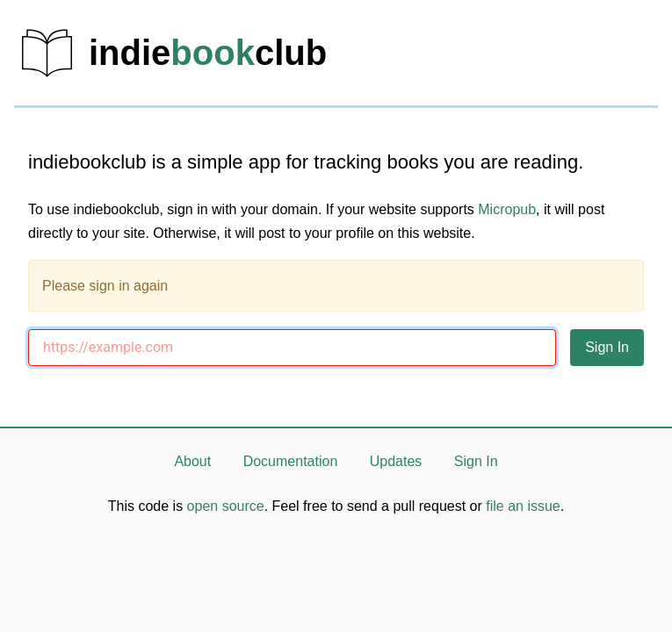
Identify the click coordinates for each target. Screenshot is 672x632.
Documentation (291, 461)
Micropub (507, 209)
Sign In (476, 461)
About (192, 461)
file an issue (523, 506)
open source (226, 506)
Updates (396, 461)
